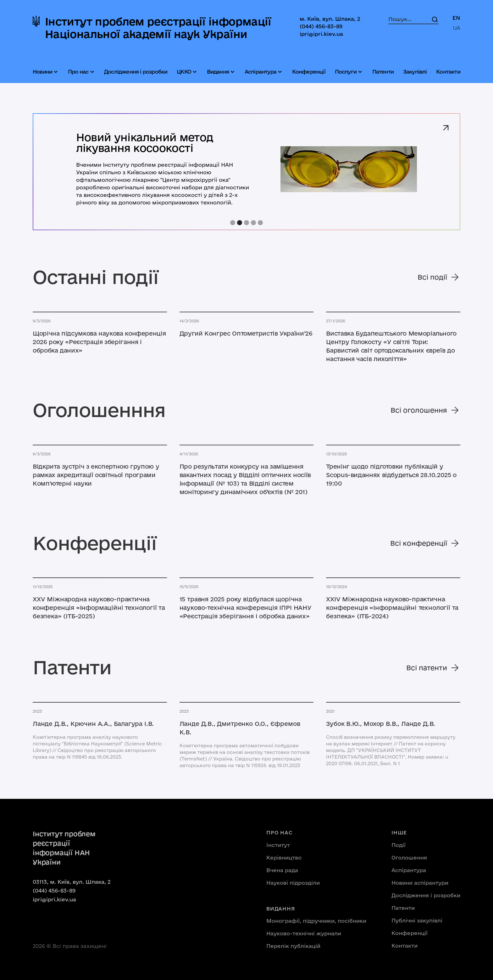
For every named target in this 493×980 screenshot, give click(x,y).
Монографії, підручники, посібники (316, 921)
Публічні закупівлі (417, 920)
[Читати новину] (100, 342)
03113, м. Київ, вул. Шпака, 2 (72, 882)
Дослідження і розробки (136, 72)
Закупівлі (415, 72)
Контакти (448, 72)
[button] (46, 72)
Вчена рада (282, 870)
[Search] (435, 19)
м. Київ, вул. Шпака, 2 (330, 19)
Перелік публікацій (293, 946)
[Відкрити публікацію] (100, 608)
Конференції (309, 72)
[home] (152, 28)
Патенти (383, 72)
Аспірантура (409, 870)
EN (456, 18)
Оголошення (409, 857)
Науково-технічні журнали (304, 933)
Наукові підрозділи (293, 883)
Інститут (278, 845)
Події (399, 845)
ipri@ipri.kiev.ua (321, 34)
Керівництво (284, 857)
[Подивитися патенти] (100, 724)
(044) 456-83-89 (321, 26)
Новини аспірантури (420, 883)
